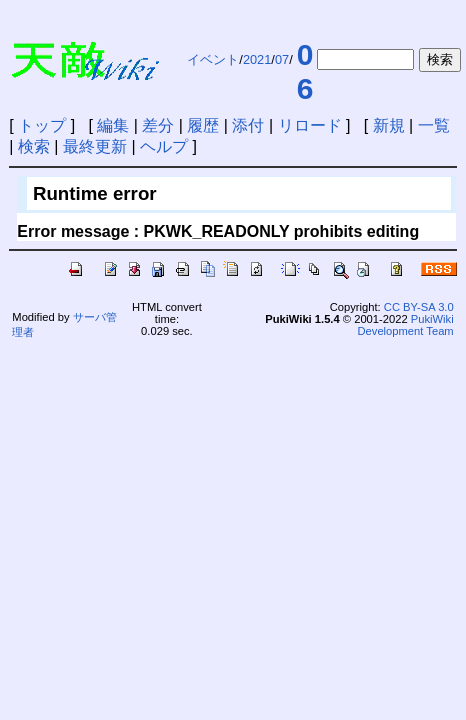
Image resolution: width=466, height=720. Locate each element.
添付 (248, 125)
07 (282, 59)
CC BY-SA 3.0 (419, 307)
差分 (158, 125)
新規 (389, 125)
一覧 (434, 125)
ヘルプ (164, 146)
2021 (257, 59)
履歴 (203, 125)
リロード (310, 125)
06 (305, 71)
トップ (42, 125)
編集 (113, 125)
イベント (213, 59)
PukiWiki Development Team (406, 325)
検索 (34, 146)
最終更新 (95, 146)
